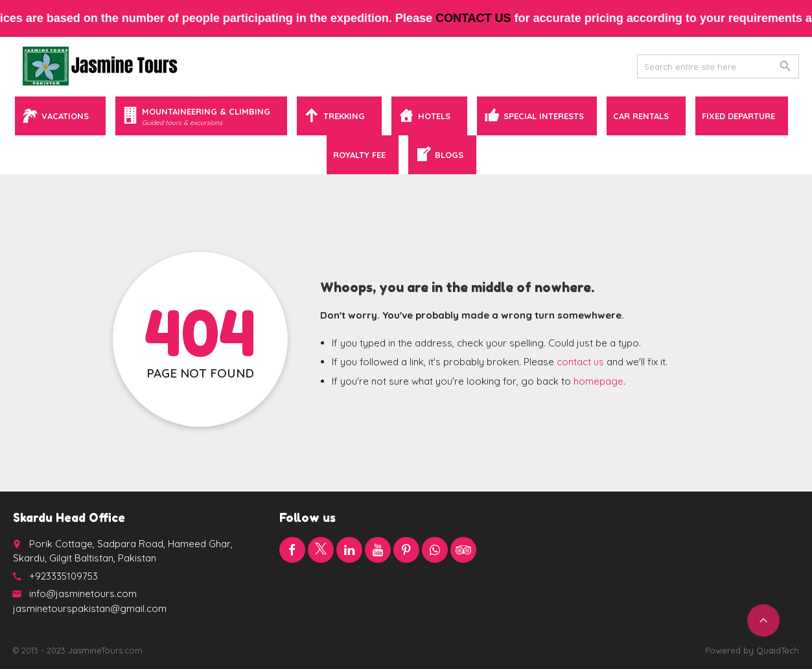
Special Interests (544, 116)
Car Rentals (641, 116)
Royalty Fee (359, 155)
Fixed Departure (738, 116)
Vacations (65, 116)
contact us (482, 18)
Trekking (344, 116)
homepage (598, 381)
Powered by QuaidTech (752, 650)
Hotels (434, 116)
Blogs (449, 155)
